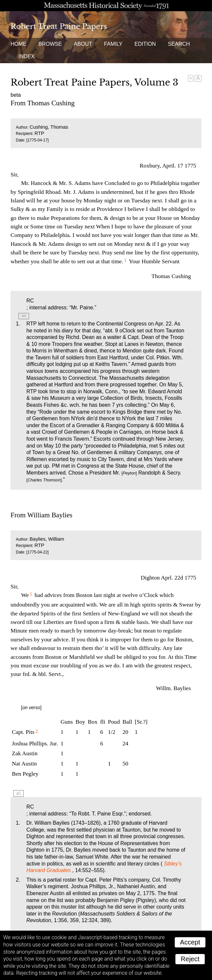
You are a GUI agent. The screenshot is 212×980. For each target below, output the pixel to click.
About (83, 44)
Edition (145, 44)
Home (18, 44)
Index (27, 56)
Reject (190, 959)
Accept (190, 942)
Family (113, 44)
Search (179, 44)
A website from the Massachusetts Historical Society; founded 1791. (106, 6)
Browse (50, 44)
